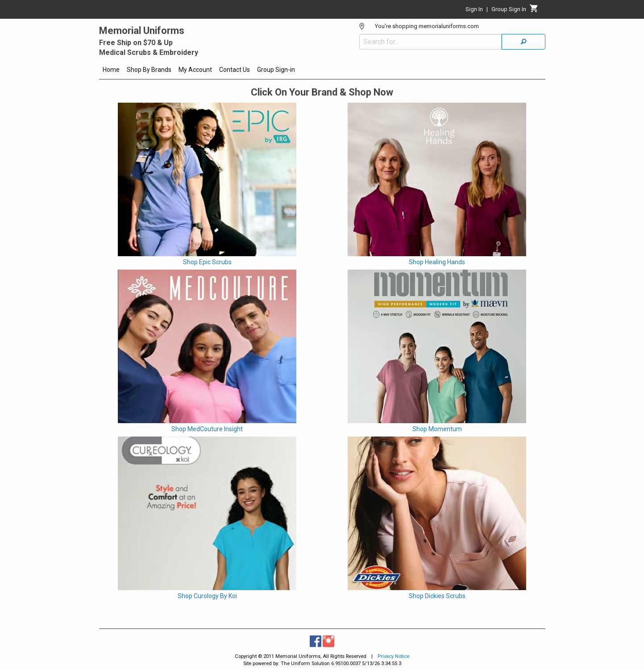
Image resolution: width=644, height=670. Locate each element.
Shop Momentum (437, 429)
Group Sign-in (276, 70)
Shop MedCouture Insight (207, 429)
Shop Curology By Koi (207, 596)
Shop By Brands (149, 70)
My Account (195, 70)
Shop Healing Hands (437, 262)
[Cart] (534, 11)
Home (111, 70)
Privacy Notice (393, 656)
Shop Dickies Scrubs (437, 596)
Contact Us (235, 70)
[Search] (524, 42)
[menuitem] (111, 71)
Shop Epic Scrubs (207, 262)
